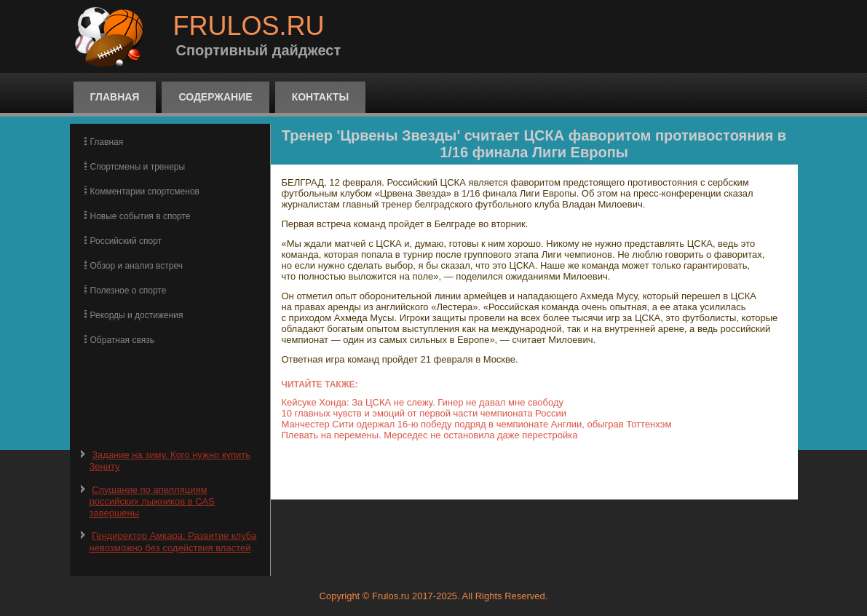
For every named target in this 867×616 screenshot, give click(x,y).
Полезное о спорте (128, 291)
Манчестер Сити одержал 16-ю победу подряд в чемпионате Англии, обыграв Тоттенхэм (477, 424)
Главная (115, 97)
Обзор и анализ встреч (136, 266)
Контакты (320, 97)
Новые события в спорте (140, 216)
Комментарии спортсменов (145, 191)
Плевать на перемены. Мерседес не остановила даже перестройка (430, 435)
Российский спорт (126, 241)
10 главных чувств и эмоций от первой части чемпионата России (424, 413)
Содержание (215, 97)
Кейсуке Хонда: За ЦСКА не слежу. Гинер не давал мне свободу (423, 402)
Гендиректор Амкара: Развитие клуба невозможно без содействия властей (173, 541)
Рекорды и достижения (137, 315)
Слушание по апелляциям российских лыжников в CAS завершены (152, 502)
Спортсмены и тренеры (138, 167)
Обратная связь (122, 340)
